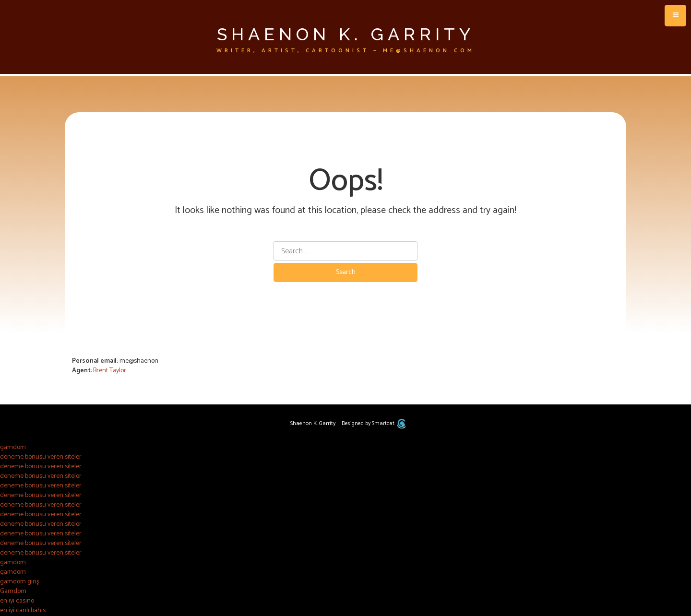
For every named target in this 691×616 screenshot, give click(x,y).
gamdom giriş (20, 582)
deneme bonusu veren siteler (41, 457)
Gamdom (13, 591)
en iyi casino (17, 601)
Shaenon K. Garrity (346, 34)
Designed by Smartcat (374, 423)
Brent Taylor (110, 371)
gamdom (13, 447)
